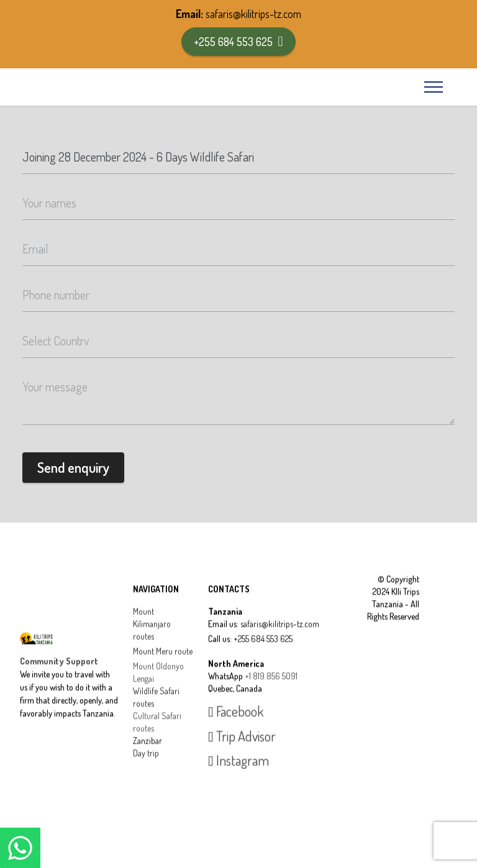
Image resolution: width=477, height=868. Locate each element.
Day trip (146, 767)
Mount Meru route (163, 665)
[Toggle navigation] (434, 87)
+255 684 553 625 (238, 42)
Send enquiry (73, 467)
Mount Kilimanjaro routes (152, 638)
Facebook (235, 726)
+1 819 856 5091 (271, 690)
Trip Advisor (242, 751)
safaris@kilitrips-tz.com (253, 14)
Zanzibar (148, 755)
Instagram (238, 775)
